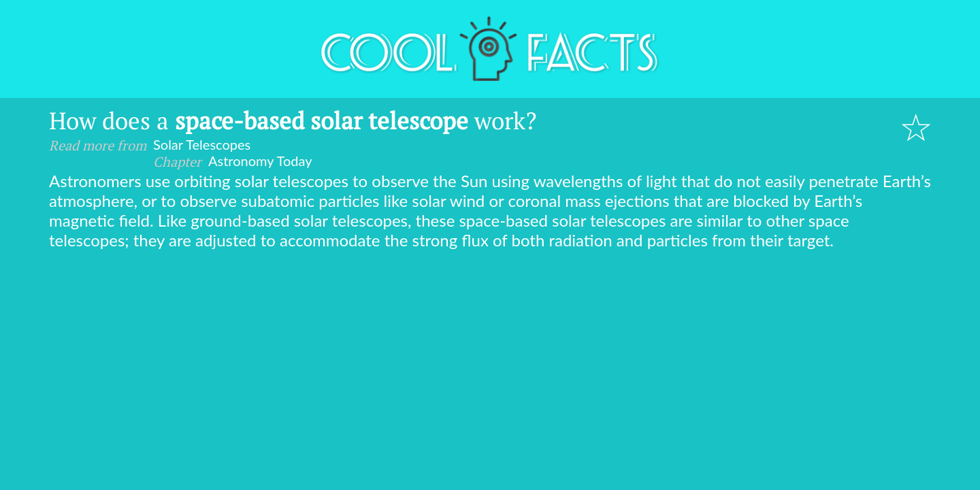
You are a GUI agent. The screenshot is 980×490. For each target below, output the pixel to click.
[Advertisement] (490, 352)
